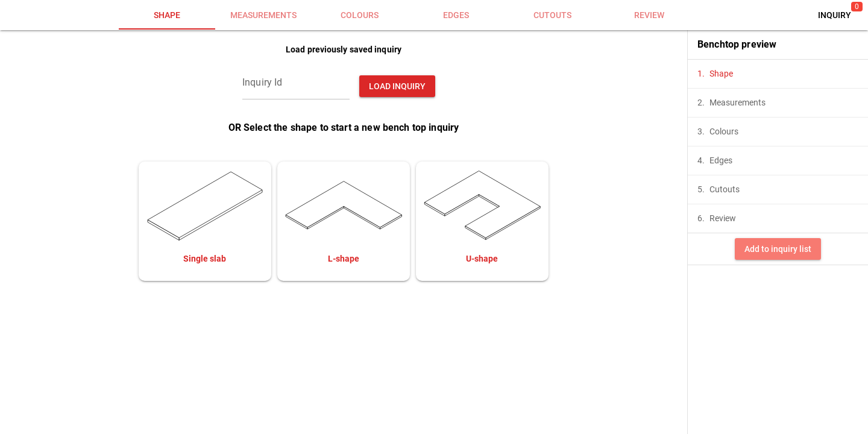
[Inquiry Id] (296, 83)
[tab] (167, 15)
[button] (835, 15)
